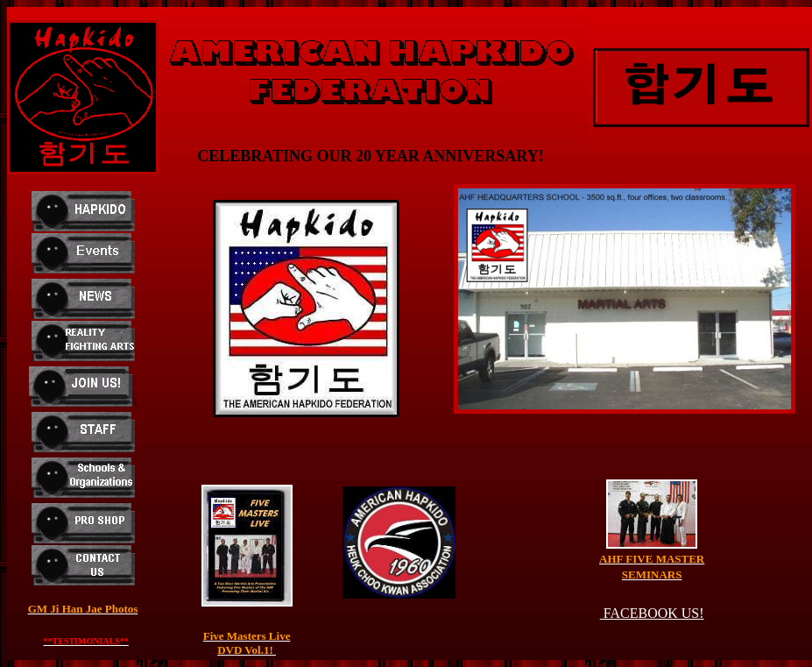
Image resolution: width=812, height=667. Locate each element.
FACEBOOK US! (652, 613)
